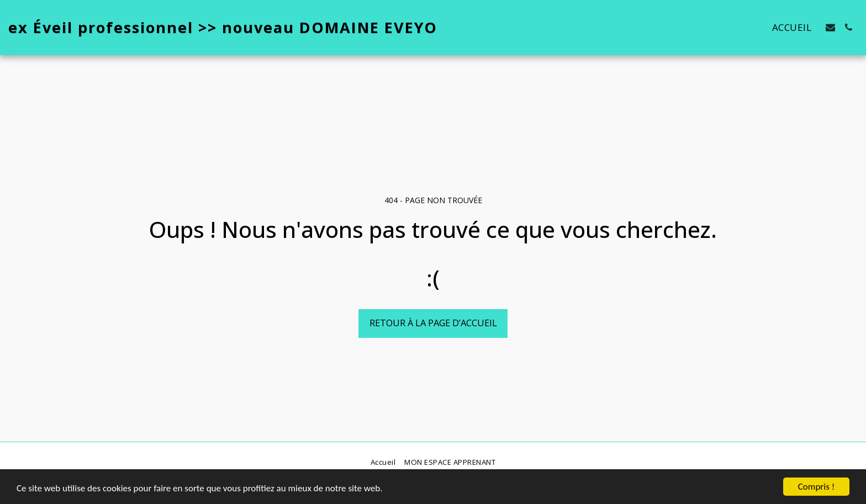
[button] (830, 27)
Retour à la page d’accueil (433, 323)
